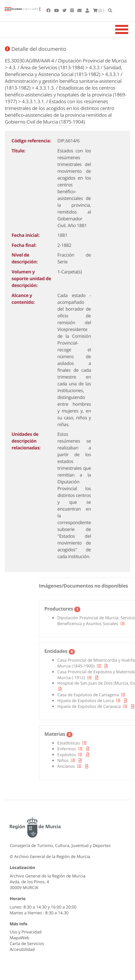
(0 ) (99, 10)
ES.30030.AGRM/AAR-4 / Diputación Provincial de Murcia (66, 61)
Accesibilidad (22, 949)
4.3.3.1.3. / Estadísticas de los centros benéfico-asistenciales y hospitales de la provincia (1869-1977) (66, 95)
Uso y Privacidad (26, 932)
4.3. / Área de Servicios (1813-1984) (46, 68)
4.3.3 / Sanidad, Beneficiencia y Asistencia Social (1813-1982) (63, 71)
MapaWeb (19, 938)
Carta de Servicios (27, 943)
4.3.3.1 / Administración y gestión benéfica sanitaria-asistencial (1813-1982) (64, 81)
